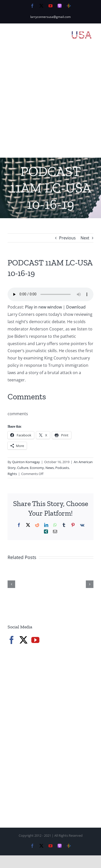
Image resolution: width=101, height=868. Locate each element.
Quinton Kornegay (26, 462)
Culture (23, 468)
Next (85, 238)
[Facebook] (12, 640)
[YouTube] (35, 640)
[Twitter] (23, 640)
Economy (37, 468)
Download (76, 307)
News (50, 468)
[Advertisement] (50, 105)
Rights (12, 474)
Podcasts (62, 468)
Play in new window (43, 307)
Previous (67, 238)
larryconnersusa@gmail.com (50, 17)
